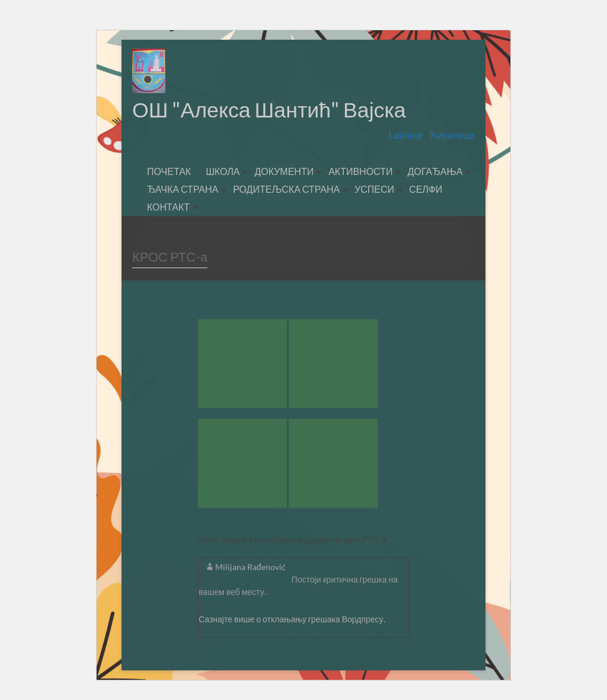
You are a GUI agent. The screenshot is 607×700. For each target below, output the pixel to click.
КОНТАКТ (168, 207)
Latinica (407, 136)
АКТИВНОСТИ (360, 172)
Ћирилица (451, 136)
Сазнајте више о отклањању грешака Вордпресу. (292, 620)
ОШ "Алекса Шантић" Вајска (270, 110)
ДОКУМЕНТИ (284, 172)
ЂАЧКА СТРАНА (183, 190)
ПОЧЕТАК (169, 172)
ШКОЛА (223, 172)
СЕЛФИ (426, 190)
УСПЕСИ (374, 190)
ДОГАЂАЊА (435, 172)
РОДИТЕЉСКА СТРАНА (286, 190)
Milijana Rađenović (250, 567)
